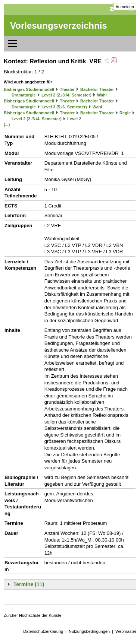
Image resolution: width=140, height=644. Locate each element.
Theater (67, 89)
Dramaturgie (24, 95)
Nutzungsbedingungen (89, 631)
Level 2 (74, 119)
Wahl (102, 95)
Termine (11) (29, 584)
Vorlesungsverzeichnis (59, 26)
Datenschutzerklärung (43, 631)
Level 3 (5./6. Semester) (64, 107)
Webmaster (126, 631)
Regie (125, 113)
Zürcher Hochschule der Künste (33, 615)
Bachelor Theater (97, 89)
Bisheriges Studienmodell (29, 89)
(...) (7, 124)
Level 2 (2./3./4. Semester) (66, 95)
